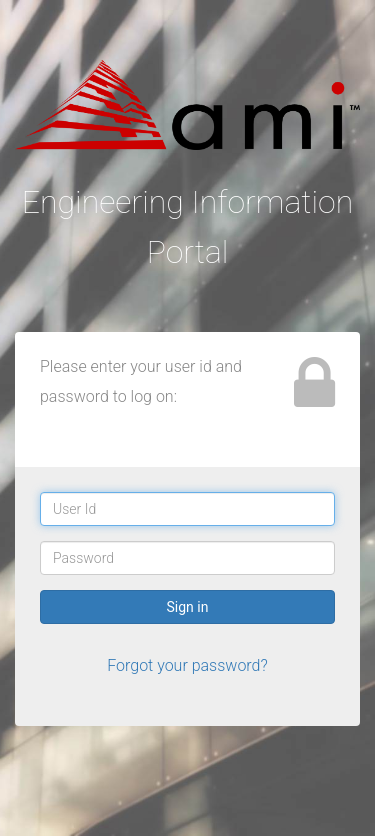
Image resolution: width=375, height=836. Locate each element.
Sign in (188, 607)
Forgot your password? (187, 665)
